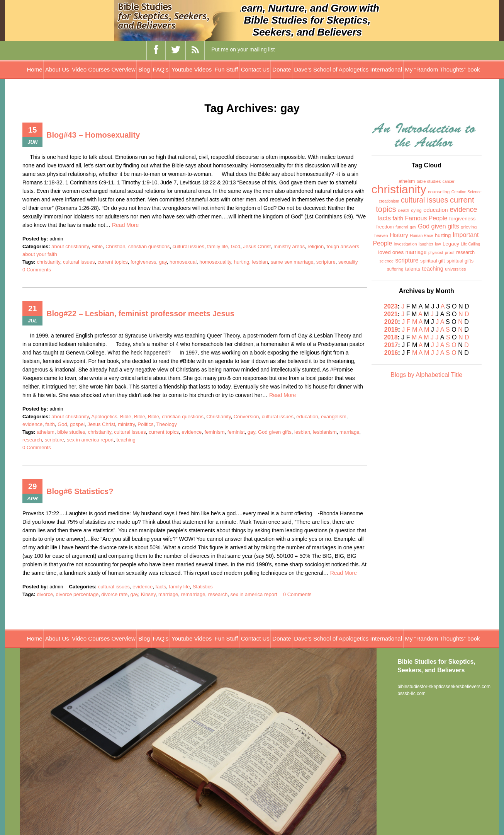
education (307, 417)
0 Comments (37, 270)
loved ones (391, 252)
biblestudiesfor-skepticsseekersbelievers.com (444, 687)
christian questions (149, 246)
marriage (349, 432)
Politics (145, 424)
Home (34, 69)
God (236, 246)
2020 (391, 322)
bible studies (71, 432)
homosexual (183, 262)
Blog (144, 69)
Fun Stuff (227, 69)
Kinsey (148, 594)
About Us (57, 69)
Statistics (203, 587)
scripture (326, 262)
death (404, 210)
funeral (402, 227)
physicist (436, 253)
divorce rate (114, 594)
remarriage (193, 594)
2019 (391, 330)
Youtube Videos (192, 69)
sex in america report (90, 440)
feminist (236, 432)
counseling (439, 192)
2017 (391, 345)
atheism (46, 432)
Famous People (426, 218)
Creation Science (467, 192)
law (438, 244)
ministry (126, 424)
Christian (115, 246)
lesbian (260, 262)
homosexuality (215, 262)
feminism (215, 432)
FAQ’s (161, 69)
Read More (125, 225)
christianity (48, 262)
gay (163, 262)
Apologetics (104, 417)
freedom (385, 227)
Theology (167, 424)
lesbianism (325, 432)
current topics (113, 262)
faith (50, 424)
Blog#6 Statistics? (80, 491)
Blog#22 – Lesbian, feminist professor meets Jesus (140, 314)
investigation (406, 244)
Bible (97, 246)
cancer (449, 181)
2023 (391, 306)
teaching (126, 440)
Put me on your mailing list (243, 49)
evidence (32, 424)
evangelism (334, 417)
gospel (77, 424)
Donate (282, 69)
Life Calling (470, 244)
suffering (395, 269)
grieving (469, 227)
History (399, 235)
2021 (391, 314)
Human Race (421, 236)
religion (316, 246)
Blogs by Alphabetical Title (426, 375)
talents (413, 269)
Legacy (451, 244)
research (32, 440)
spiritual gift (433, 261)
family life (217, 246)
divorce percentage (77, 594)
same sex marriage (292, 262)
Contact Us (255, 69)
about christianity (70, 246)
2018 (391, 337)
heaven (381, 235)
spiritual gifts (460, 261)
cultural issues (188, 246)
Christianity (218, 417)
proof (450, 252)
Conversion (246, 417)
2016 (391, 353)
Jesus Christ (257, 246)
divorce (45, 594)
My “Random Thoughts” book (443, 69)
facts (161, 587)
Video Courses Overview (104, 69)
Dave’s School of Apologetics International (348, 69)
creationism (389, 201)
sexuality (348, 262)
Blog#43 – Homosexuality (93, 135)
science (386, 261)
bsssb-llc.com (412, 694)
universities (455, 269)
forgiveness (143, 262)
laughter (426, 244)
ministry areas (289, 246)
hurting (242, 262)
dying (416, 210)
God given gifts (275, 432)
